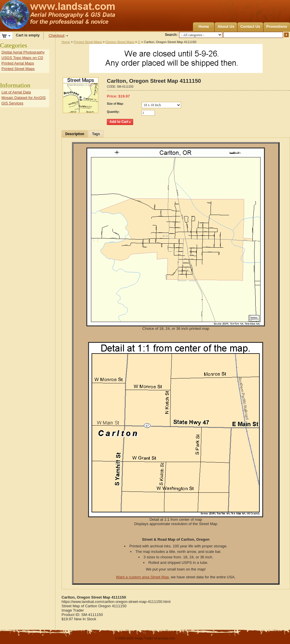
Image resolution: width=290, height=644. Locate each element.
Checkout (56, 35)
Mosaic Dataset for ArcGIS (24, 98)
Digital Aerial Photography (23, 52)
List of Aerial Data (16, 92)
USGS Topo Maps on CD (22, 58)
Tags (96, 134)
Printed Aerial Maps (18, 63)
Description (75, 134)
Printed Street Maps (88, 42)
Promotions (277, 26)
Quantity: (113, 112)
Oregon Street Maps (120, 42)
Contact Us (250, 26)
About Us (226, 26)
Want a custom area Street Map (142, 577)
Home (204, 26)
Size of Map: (115, 104)
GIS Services (12, 103)
